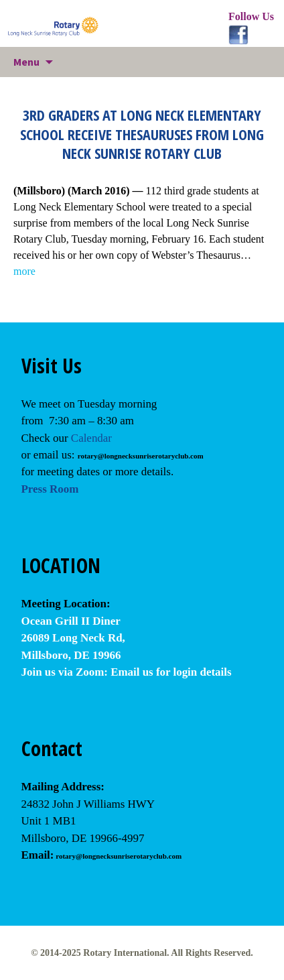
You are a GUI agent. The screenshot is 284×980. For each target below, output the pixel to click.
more (24, 271)
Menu (26, 62)
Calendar (91, 438)
